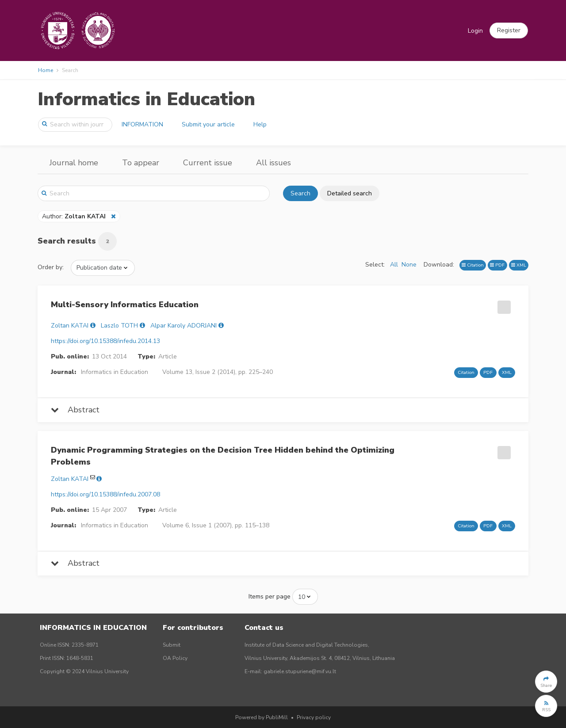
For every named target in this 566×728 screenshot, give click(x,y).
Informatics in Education (146, 99)
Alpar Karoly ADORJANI (184, 326)
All (394, 265)
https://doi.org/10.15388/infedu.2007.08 (105, 494)
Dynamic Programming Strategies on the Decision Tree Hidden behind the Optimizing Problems (223, 456)
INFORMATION (142, 124)
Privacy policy (314, 717)
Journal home (74, 163)
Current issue (208, 163)
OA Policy (175, 658)
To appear (141, 163)
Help (260, 124)
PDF (497, 265)
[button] (509, 30)
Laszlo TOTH (119, 326)
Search (300, 193)
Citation (473, 265)
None (409, 265)
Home (46, 70)
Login (475, 31)
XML (519, 265)
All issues (273, 163)
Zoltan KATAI (70, 326)
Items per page (270, 597)
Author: (75, 216)
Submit (172, 645)
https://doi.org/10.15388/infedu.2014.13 (105, 341)
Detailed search (350, 193)
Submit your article (208, 124)
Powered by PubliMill (262, 717)
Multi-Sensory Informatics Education (125, 305)
